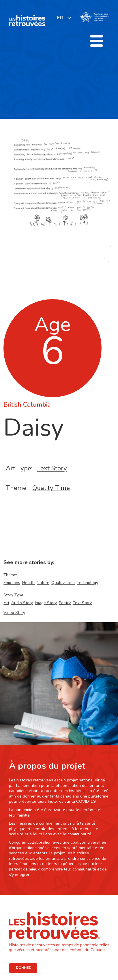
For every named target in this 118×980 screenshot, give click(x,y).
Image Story (46, 603)
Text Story (52, 468)
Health (28, 583)
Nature (43, 583)
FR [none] (60, 18)
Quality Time (51, 488)
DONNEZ (23, 968)
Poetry (65, 603)
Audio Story (22, 603)
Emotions (12, 583)
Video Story (14, 613)
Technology (87, 583)
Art (6, 603)
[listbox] (64, 18)
